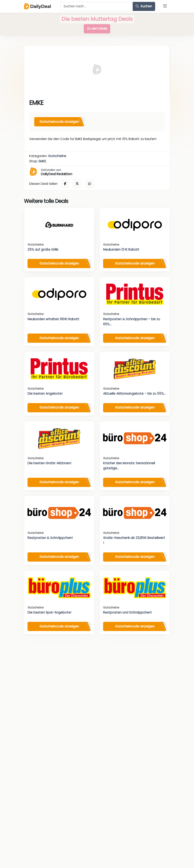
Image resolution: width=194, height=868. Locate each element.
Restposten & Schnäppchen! (50, 538)
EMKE (42, 161)
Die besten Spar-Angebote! (49, 612)
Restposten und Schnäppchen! (127, 612)
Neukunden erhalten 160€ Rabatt (53, 319)
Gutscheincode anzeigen (59, 122)
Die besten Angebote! (45, 394)
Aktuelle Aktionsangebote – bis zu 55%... (134, 394)
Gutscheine (57, 156)
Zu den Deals (97, 28)
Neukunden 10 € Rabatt (121, 249)
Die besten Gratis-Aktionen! (49, 463)
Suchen (144, 6)
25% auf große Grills (43, 249)
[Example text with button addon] (97, 7)
